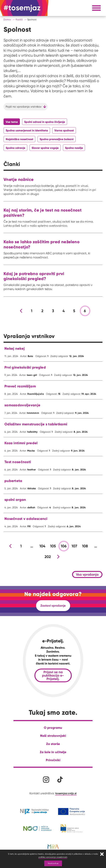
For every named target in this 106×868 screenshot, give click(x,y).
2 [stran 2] (42, 311)
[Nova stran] (58, 557)
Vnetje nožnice (19, 179)
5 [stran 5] (74, 311)
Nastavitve (53, 863)
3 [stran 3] (53, 311)
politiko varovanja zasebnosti (53, 857)
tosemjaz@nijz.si (66, 793)
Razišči (19, 19)
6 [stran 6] (85, 311)
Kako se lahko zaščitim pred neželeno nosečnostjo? (42, 244)
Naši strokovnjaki (53, 736)
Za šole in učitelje (53, 752)
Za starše (53, 744)
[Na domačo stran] (22, 8)
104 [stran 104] (42, 546)
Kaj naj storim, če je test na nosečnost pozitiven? (43, 213)
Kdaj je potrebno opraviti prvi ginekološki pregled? (34, 276)
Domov (7, 19)
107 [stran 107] (74, 546)
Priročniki (53, 760)
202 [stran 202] (48, 557)
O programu (53, 728)
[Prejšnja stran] (21, 311)
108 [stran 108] (85, 546)
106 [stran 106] (64, 546)
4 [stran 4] (64, 311)
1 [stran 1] (32, 311)
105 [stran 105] (53, 546)
